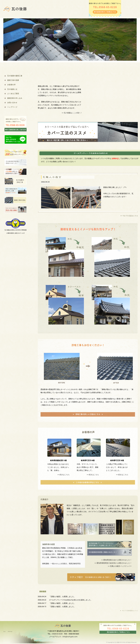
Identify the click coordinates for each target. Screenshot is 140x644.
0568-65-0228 (57, 634)
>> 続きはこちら (63, 475)
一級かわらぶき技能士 (59, 564)
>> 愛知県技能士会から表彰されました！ (116, 560)
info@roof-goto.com (70, 637)
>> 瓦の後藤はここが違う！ (72, 113)
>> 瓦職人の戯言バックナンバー (120, 566)
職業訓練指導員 (75, 564)
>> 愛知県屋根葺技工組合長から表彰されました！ (113, 563)
